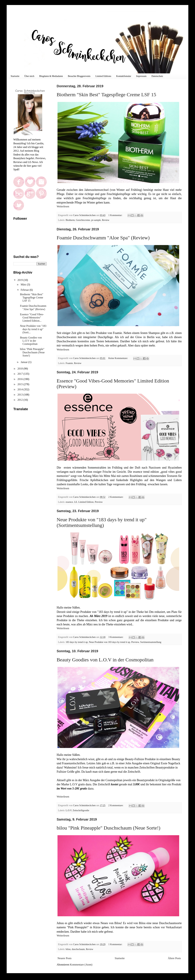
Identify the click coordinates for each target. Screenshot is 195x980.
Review (106, 220)
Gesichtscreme (83, 220)
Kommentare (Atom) (81, 965)
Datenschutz (157, 76)
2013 (20, 395)
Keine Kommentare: (118, 358)
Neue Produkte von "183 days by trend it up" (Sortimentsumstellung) (102, 522)
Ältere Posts (174, 958)
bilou (68, 949)
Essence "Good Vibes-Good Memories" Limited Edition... (32, 318)
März (24, 284)
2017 (20, 374)
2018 (20, 369)
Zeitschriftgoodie (81, 810)
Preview (99, 502)
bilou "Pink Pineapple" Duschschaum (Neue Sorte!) (108, 828)
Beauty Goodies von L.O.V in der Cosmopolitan (105, 660)
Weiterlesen (63, 206)
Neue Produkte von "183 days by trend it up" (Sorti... (33, 329)
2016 (20, 379)
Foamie (69, 363)
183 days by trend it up (77, 642)
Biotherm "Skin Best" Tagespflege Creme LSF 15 (106, 94)
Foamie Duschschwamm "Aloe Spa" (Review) (103, 238)
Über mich (29, 76)
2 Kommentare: (116, 497)
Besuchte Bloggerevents (79, 76)
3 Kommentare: (116, 637)
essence (69, 502)
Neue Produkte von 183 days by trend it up (109, 642)
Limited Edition (86, 502)
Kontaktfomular (124, 76)
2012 (20, 400)
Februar (25, 290)
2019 (20, 280)
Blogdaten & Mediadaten (51, 76)
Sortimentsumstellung (151, 642)
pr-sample (96, 220)
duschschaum (78, 949)
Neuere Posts (64, 958)
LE (76, 502)
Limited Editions (103, 76)
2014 (20, 389)
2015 (20, 384)
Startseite (15, 76)
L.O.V (69, 810)
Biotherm (70, 220)
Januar (24, 362)
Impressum (141, 76)
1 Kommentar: (116, 215)
